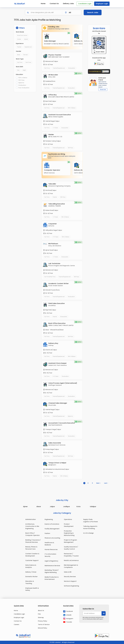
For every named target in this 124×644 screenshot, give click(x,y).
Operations (68, 519)
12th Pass (21, 80)
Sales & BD (68, 572)
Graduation (22, 85)
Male (19, 55)
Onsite (19, 39)
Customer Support (32, 560)
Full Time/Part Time (50, 277)
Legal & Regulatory (51, 561)
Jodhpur (67, 507)
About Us (41, 611)
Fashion (47, 533)
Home (43, 4)
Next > (98, 483)
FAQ (39, 614)
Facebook (68, 611)
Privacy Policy (43, 621)
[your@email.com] (92, 613)
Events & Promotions (52, 524)
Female (25, 55)
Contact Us (54, 4)
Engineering (49, 519)
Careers (17, 624)
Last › (106, 483)
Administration (31, 519)
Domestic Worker (31, 577)
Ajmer (25, 507)
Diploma (21, 83)
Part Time (28, 62)
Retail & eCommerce (71, 560)
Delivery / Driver (31, 572)
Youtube (68, 622)
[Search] (46, 12)
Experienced (28, 47)
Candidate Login (85, 4)
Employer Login (102, 4)
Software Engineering (71, 586)
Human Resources (51, 549)
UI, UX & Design (88, 533)
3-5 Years (56, 237)
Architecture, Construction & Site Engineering (32, 526)
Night (24, 70)
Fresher (19, 47)
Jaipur (52, 507)
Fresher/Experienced (59, 68)
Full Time (20, 62)
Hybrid (26, 39)
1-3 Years (55, 128)
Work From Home (22, 35)
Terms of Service (44, 624)
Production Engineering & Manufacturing (69, 533)
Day (18, 70)
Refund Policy (43, 628)
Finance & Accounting (52, 538)
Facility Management (52, 529)
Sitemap (41, 618)
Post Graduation (24, 88)
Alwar (39, 507)
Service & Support (70, 581)
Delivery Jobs (68, 4)
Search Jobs (93, 12)
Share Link (103, 90)
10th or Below (23, 78)
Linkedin (67, 615)
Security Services (70, 577)
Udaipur (93, 507)
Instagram (68, 619)
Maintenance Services (52, 566)
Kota (78, 507)
